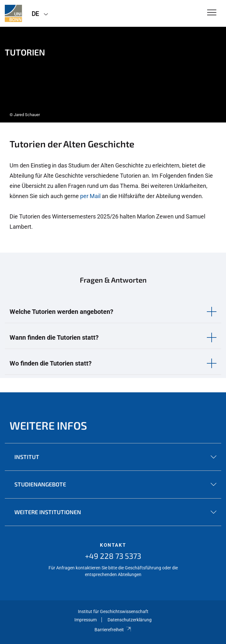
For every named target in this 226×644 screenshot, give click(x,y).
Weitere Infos (48, 425)
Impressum (86, 620)
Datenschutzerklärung (130, 620)
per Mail (90, 196)
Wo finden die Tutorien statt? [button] (51, 363)
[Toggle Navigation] (212, 13)
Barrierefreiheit (113, 630)
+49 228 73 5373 (113, 556)
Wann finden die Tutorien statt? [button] (54, 337)
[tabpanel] (113, 75)
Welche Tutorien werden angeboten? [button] (61, 312)
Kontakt (113, 545)
